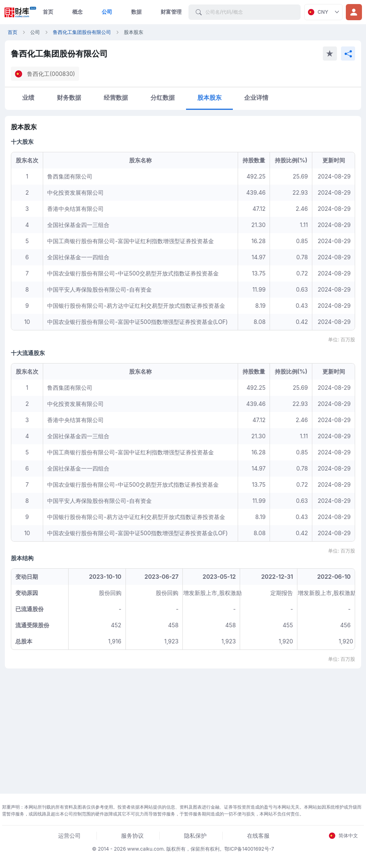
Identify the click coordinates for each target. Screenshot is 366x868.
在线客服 (258, 835)
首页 (48, 12)
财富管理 (171, 12)
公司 (107, 12)
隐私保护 (195, 835)
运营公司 (69, 835)
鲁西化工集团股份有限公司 (82, 32)
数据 (136, 12)
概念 (77, 12)
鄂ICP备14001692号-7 (249, 849)
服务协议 (132, 835)
